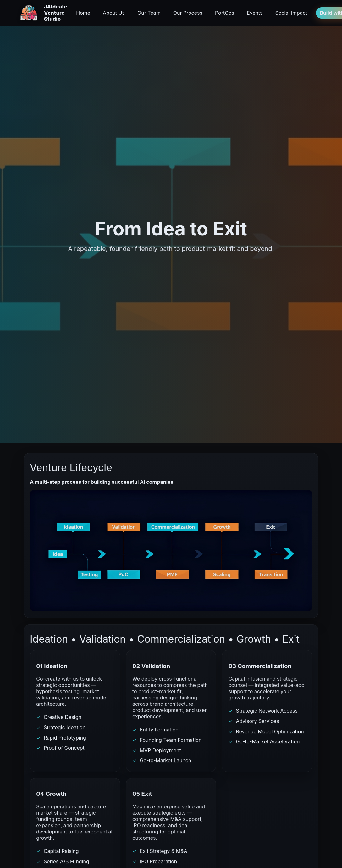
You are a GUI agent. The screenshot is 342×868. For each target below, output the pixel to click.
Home (83, 13)
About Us (114, 13)
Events (255, 13)
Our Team (149, 13)
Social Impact (291, 13)
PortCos (225, 13)
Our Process (188, 13)
